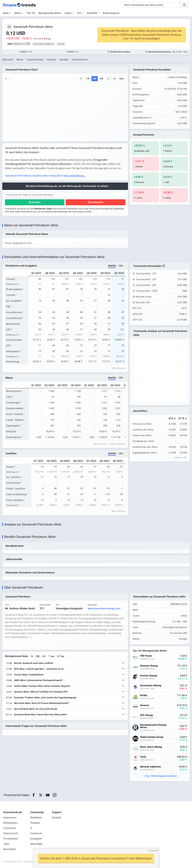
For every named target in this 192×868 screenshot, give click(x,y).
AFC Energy (147, 715)
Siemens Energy (149, 666)
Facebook (36, 833)
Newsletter (10, 849)
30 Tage (61, 656)
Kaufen (36, 202)
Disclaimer (10, 828)
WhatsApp (36, 844)
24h (44, 656)
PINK (48, 39)
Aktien (18, 13)
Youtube (35, 823)
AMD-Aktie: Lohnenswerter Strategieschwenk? (38, 680)
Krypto (68, 13)
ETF (79, 13)
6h (32, 656)
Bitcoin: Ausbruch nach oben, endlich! (34, 663)
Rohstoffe (92, 13)
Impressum (10, 818)
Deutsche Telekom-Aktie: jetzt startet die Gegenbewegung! (45, 698)
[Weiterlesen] (123, 663)
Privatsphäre (11, 839)
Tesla (143, 757)
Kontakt (57, 818)
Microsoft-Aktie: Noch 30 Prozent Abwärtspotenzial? (42, 703)
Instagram (36, 839)
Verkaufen (97, 202)
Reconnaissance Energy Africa (153, 726)
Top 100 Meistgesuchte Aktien (161, 776)
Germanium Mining (151, 686)
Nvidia (144, 695)
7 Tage (51, 656)
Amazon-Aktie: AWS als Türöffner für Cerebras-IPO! (41, 692)
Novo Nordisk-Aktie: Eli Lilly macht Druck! (36, 709)
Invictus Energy (149, 676)
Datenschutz (11, 833)
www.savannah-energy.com (104, 609)
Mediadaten (10, 823)
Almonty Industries (150, 767)
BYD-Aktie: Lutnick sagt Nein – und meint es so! (39, 669)
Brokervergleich (111, 13)
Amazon (145, 705)
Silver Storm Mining (151, 747)
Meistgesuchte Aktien (50, 13)
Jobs (6, 844)
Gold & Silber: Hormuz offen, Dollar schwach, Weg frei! (42, 686)
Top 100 (31, 13)
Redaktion (36, 818)
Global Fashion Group (152, 737)
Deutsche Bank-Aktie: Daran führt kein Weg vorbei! (40, 715)
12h (38, 656)
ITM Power (146, 656)
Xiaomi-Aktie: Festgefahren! (29, 675)
